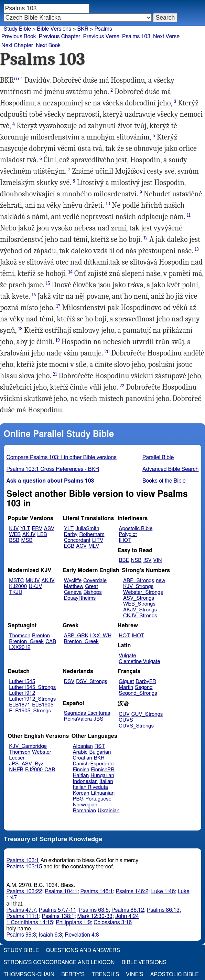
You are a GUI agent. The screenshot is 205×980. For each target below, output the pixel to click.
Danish (81, 764)
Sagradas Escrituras (87, 713)
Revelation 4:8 (82, 935)
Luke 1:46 (163, 891)
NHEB (16, 770)
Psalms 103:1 (23, 860)
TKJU (16, 592)
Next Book (48, 45)
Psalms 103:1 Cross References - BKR (53, 469)
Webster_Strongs (143, 592)
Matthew (74, 586)
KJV (14, 529)
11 (188, 215)
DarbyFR (146, 682)
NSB (136, 560)
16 (34, 295)
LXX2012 (20, 647)
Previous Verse (101, 37)
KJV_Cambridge (28, 746)
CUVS (126, 720)
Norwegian (85, 805)
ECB (69, 546)
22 (122, 386)
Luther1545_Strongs (32, 687)
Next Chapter (17, 45)
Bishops (92, 592)
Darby (71, 534)
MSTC (16, 581)
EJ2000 (34, 770)
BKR (83, 29)
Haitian (81, 776)
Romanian (84, 811)
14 (71, 272)
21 (55, 374)
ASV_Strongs (139, 598)
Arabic (80, 752)
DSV (69, 682)
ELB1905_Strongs (30, 711)
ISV (147, 560)
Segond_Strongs (138, 693)
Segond (144, 687)
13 (197, 249)
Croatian (83, 758)
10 (108, 204)
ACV (81, 546)
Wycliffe (73, 581)
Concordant (77, 540)
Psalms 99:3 (21, 935)
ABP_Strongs (139, 581)
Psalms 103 (136, 37)
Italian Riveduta (90, 787)
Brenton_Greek (26, 642)
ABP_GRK (76, 636)
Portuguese (98, 799)
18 (20, 329)
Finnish (81, 770)
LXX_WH (101, 636)
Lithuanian (103, 793)
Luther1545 (22, 682)
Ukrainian (109, 811)
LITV (98, 540)
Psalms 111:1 (23, 916)
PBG (78, 799)
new (160, 581)
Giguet (126, 682)
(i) (17, 79)
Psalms (103, 29)
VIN (158, 560)
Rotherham (92, 534)
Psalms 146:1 (96, 891)
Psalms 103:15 (24, 867)
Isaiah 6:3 (51, 935)
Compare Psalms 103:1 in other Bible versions (62, 457)
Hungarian (102, 776)
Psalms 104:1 (61, 891)
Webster (42, 752)
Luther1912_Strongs (32, 699)
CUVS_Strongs (136, 726)
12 (145, 238)
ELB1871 (20, 705)
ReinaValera (78, 719)
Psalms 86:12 (128, 910)
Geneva (73, 592)
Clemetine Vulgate (139, 662)
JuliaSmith (87, 529)
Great (92, 586)
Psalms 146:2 (132, 891)
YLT (25, 529)
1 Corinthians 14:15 (30, 922)
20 (107, 352)
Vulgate (127, 656)
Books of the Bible (164, 481)
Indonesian (85, 781)
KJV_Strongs (138, 586)
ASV (49, 529)
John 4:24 (127, 916)
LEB (42, 534)
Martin (126, 687)
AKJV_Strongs (140, 610)
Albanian (83, 746)
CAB (51, 642)
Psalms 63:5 (94, 910)
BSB (14, 540)
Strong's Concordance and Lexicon (59, 962)
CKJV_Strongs (140, 616)
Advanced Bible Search (170, 469)
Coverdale (95, 581)
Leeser (17, 758)
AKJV (29, 534)
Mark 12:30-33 (95, 916)
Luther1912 (22, 693)
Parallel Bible (158, 457)
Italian (106, 781)
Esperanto (102, 764)
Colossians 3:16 (113, 922)
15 (48, 283)
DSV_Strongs (92, 682)
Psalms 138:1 (58, 916)
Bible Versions (54, 29)
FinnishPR (103, 770)
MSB (27, 540)
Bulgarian (100, 752)
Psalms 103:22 (24, 891)
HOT (124, 636)
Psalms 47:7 (21, 910)
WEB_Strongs (139, 604)
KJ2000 (18, 586)
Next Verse (166, 37)
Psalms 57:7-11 (58, 910)
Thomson (20, 636)
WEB (15, 534)
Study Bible (17, 29)
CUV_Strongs (147, 714)
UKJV (35, 586)
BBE (124, 560)
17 (58, 306)
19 (58, 340)
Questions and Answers (83, 950)
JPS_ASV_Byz (26, 764)
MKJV (33, 581)
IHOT (125, 540)
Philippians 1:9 (73, 922)
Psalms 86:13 (163, 910)
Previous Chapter (60, 37)
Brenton (41, 636)
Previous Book (19, 37)
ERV (37, 529)
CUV (124, 714)
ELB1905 (43, 705)
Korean (81, 793)
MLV (94, 546)
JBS (98, 719)
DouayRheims (80, 598)
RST (100, 746)
